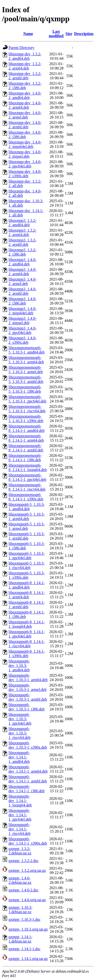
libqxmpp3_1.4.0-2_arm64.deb (23, 272)
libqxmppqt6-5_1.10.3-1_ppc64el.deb (27, 556)
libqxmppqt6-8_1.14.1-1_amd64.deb (27, 585)
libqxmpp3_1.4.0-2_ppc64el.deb (23, 330)
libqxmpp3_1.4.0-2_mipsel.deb (23, 321)
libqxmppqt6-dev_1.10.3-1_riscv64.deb (19, 733)
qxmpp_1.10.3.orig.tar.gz (28, 929)
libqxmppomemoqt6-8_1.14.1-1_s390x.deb (26, 497)
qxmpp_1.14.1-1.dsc (24, 949)
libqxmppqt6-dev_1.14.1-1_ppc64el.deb (20, 815)
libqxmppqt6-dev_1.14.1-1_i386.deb (27, 789)
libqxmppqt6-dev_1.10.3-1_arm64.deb (28, 678)
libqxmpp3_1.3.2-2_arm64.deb (23, 232)
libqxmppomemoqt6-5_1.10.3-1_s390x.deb (26, 419)
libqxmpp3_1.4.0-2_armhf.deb (23, 291)
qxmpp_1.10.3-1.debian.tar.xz (20, 910)
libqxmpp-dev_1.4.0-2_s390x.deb (25, 174)
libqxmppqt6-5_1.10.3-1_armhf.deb (27, 536)
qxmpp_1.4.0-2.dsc (23, 890)
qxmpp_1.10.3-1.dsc (24, 919)
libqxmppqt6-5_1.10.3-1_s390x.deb (27, 575)
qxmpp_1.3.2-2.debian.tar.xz (20, 851)
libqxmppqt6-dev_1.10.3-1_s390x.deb (28, 745)
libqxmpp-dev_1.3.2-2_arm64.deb (25, 66)
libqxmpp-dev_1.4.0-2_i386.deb (25, 135)
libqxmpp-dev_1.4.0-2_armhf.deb (25, 125)
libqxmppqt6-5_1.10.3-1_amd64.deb (27, 507)
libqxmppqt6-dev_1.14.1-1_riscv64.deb (19, 829)
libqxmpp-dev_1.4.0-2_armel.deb (25, 115)
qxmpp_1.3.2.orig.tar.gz (27, 870)
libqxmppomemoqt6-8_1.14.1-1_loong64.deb (28, 467)
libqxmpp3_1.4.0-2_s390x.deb (23, 340)
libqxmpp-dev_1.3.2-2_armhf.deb (25, 76)
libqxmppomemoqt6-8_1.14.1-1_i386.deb (25, 458)
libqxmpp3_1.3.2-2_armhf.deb (23, 242)
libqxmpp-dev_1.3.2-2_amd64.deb (25, 56)
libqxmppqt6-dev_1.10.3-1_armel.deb (28, 687)
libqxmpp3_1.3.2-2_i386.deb (23, 252)
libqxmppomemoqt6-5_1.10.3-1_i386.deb (25, 389)
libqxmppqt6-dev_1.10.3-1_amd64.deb (19, 666)
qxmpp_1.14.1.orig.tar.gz (28, 959)
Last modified (56, 34)
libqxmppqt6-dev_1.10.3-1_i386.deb (27, 707)
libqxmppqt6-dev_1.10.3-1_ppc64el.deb (20, 719)
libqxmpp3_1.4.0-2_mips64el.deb (23, 311)
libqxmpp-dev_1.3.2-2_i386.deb (25, 86)
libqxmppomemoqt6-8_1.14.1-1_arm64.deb (26, 438)
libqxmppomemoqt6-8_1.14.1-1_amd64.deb (27, 428)
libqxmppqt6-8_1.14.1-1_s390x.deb (27, 654)
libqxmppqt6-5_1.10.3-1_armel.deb (27, 526)
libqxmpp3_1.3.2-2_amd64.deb (23, 223)
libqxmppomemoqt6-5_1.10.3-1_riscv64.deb (27, 409)
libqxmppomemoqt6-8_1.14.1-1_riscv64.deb (27, 487)
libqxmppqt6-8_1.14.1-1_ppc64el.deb (27, 634)
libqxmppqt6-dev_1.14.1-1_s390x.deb (28, 841)
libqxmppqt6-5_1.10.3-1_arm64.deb (27, 516)
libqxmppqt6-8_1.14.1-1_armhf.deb (27, 605)
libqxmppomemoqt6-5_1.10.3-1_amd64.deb (27, 350)
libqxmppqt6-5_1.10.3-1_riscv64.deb (27, 565)
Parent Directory (21, 48)
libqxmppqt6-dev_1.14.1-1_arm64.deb (28, 769)
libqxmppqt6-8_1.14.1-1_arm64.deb (27, 595)
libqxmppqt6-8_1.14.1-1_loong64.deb (27, 624)
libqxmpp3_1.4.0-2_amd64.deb (23, 262)
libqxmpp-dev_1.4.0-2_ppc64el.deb (25, 164)
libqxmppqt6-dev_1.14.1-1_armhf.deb (28, 779)
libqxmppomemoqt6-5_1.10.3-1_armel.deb (26, 370)
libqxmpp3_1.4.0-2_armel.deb (23, 281)
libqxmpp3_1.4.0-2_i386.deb (23, 301)
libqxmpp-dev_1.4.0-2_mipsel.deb (25, 154)
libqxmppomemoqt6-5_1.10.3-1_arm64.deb (26, 360)
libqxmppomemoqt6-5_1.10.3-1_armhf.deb (26, 379)
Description (84, 34)
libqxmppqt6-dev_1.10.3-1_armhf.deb (28, 697)
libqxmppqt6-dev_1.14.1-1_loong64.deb (20, 801)
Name (28, 34)
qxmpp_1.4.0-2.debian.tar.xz (20, 880)
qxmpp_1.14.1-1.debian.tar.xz (20, 939)
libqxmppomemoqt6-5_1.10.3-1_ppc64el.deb (27, 399)
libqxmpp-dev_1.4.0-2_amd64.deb (25, 95)
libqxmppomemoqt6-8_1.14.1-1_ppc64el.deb (27, 477)
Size (69, 34)
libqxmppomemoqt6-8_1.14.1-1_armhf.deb (26, 448)
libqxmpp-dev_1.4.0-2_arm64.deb (25, 105)
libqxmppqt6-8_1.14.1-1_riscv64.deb (27, 644)
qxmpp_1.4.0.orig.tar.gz (27, 900)
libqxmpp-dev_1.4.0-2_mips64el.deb (25, 144)
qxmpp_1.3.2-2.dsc (23, 861)
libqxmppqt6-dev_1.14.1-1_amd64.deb (19, 757)
